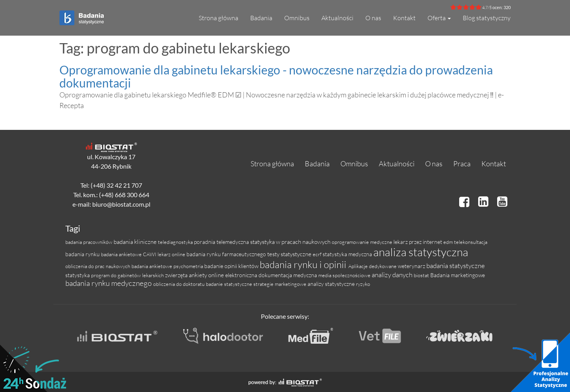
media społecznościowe (345, 275)
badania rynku (83, 254)
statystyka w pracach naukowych (291, 242)
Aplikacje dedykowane (373, 266)
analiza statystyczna (421, 252)
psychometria (189, 266)
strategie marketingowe (280, 284)
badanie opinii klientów (232, 266)
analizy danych (393, 275)
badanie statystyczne (230, 284)
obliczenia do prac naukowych (98, 266)
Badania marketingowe (458, 275)
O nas (373, 18)
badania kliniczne (136, 242)
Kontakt (404, 18)
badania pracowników (89, 242)
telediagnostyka (176, 242)
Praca (462, 164)
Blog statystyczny (487, 18)
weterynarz (412, 266)
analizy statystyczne (332, 284)
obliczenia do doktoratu (180, 284)
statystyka (78, 275)
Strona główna (218, 18)
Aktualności (337, 18)
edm (449, 242)
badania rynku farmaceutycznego (227, 254)
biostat (422, 275)
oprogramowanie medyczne (363, 242)
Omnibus (297, 18)
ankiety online (207, 275)
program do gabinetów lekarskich (128, 275)
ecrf (318, 254)
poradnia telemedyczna (222, 242)
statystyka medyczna (348, 254)
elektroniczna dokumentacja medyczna (272, 275)
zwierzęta (177, 275)
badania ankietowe (152, 266)
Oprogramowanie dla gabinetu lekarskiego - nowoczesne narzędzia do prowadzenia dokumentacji (276, 76)
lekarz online (172, 254)
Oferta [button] (439, 18)
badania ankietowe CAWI (129, 254)
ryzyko (363, 284)
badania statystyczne (456, 265)
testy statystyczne (290, 254)
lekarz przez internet (418, 242)
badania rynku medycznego (109, 283)
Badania (261, 18)
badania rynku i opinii (304, 265)
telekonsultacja (471, 242)
